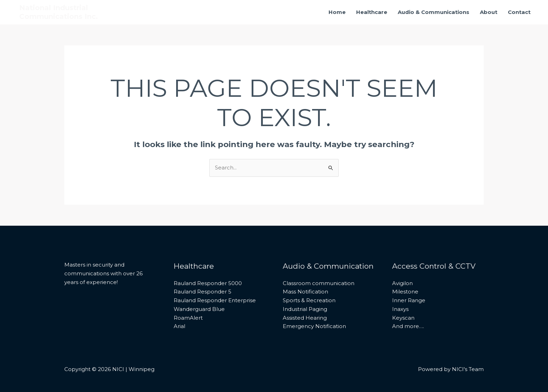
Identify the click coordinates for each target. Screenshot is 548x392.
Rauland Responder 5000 (208, 283)
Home (337, 12)
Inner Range (409, 300)
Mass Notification (305, 292)
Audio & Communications (434, 12)
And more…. (408, 326)
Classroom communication (319, 283)
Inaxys (400, 309)
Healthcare (372, 12)
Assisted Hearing (305, 318)
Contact (519, 12)
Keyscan (403, 318)
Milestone (405, 292)
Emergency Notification (314, 326)
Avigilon (402, 283)
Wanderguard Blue (199, 309)
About (489, 12)
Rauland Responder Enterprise (215, 300)
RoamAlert (188, 318)
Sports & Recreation (309, 300)
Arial (179, 326)
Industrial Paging (305, 309)
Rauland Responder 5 (203, 292)
